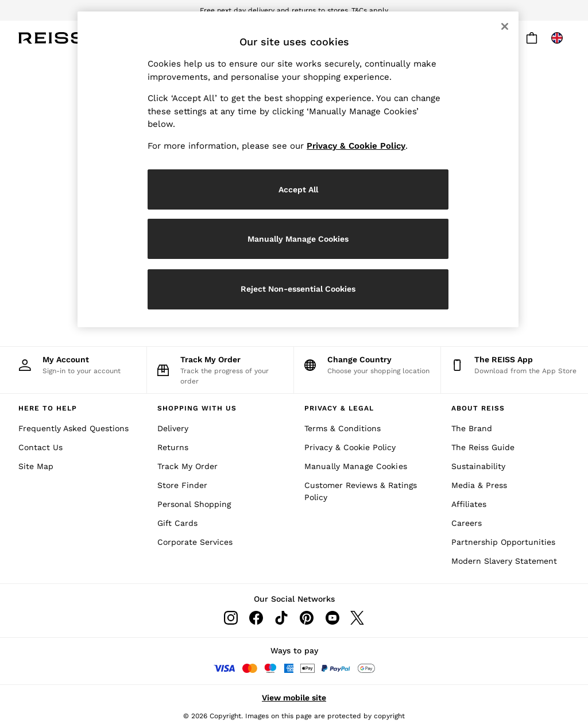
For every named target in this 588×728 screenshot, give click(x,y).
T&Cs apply (370, 10)
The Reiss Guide (483, 447)
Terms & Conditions (343, 428)
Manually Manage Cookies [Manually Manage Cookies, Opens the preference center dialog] (298, 239)
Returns (173, 447)
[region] (298, 169)
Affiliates (469, 504)
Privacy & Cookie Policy (356, 146)
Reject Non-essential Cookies (298, 289)
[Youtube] (332, 618)
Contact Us (40, 447)
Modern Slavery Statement (504, 561)
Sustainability (478, 466)
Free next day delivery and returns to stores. (275, 10)
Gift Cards (177, 523)
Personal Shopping (194, 504)
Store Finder (182, 485)
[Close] (505, 26)
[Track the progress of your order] (220, 370)
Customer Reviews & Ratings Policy (361, 491)
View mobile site (294, 698)
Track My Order (187, 466)
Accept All (298, 189)
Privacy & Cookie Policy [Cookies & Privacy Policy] (350, 447)
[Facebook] (256, 618)
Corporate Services (195, 542)
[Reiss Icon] (51, 38)
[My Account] (73, 365)
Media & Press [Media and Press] (479, 485)
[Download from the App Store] (514, 365)
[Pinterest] (307, 618)
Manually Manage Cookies (356, 466)
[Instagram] (231, 618)
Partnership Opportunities (503, 542)
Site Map (36, 466)
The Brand (472, 428)
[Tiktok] (281, 618)
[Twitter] (357, 618)
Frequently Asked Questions (73, 428)
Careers (467, 523)
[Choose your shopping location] (367, 365)
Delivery (173, 428)
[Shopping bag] (532, 38)
